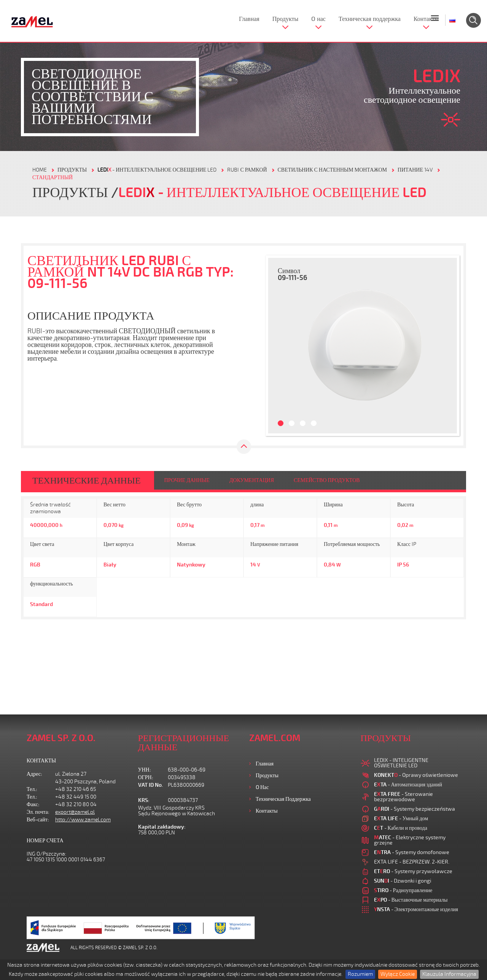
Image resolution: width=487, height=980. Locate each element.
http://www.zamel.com (83, 820)
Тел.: (32, 789)
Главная (249, 19)
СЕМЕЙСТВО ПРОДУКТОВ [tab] (327, 480)
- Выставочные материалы (411, 900)
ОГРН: (146, 777)
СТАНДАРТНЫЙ (53, 177)
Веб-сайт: (38, 820)
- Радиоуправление (403, 890)
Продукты (286, 19)
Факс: (33, 804)
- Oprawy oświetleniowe (416, 775)
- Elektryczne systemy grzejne (410, 840)
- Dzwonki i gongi (403, 881)
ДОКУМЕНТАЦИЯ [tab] (252, 480)
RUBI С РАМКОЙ (247, 170)
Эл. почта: (38, 812)
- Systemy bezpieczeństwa (415, 809)
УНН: (145, 770)
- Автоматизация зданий (408, 785)
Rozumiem (360, 974)
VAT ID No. (150, 785)
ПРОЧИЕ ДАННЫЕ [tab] (187, 480)
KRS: (144, 800)
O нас (318, 19)
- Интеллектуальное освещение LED (157, 170)
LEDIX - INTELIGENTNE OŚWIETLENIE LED (401, 763)
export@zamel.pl (75, 812)
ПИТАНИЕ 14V (415, 170)
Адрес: (34, 774)
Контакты (426, 19)
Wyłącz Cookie (398, 974)
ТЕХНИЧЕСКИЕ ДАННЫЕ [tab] (87, 480)
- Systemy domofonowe (412, 852)
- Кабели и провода (401, 828)
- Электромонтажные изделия (416, 909)
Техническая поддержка (370, 19)
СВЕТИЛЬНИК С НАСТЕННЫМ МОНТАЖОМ (333, 170)
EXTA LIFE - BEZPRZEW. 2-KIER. (412, 862)
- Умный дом (401, 819)
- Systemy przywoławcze (413, 871)
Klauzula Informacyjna (449, 974)
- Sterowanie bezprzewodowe (403, 797)
